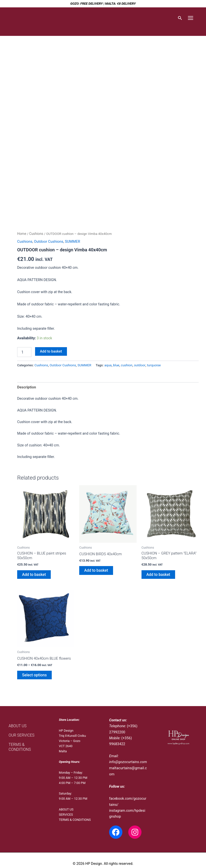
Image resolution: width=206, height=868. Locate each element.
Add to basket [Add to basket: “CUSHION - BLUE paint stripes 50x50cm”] (33, 573)
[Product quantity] (24, 352)
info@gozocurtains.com (128, 760)
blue (115, 365)
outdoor (138, 365)
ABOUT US (17, 723)
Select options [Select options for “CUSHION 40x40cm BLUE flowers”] (33, 673)
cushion (125, 365)
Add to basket (51, 351)
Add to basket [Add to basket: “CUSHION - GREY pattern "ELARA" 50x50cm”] (157, 573)
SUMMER (71, 241)
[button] (180, 18)
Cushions (36, 234)
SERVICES (66, 812)
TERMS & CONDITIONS (27, 741)
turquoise (152, 365)
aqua (107, 365)
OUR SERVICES (21, 732)
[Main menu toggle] (191, 18)
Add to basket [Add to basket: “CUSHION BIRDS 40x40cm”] (95, 569)
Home (22, 234)
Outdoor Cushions (48, 241)
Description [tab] (26, 387)
